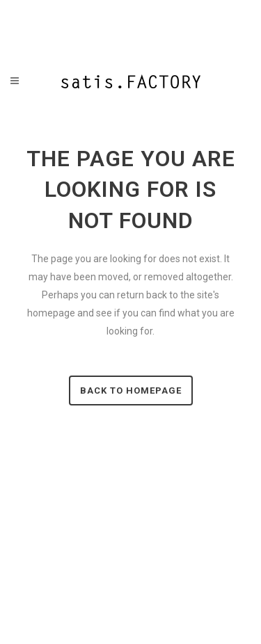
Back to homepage (131, 391)
